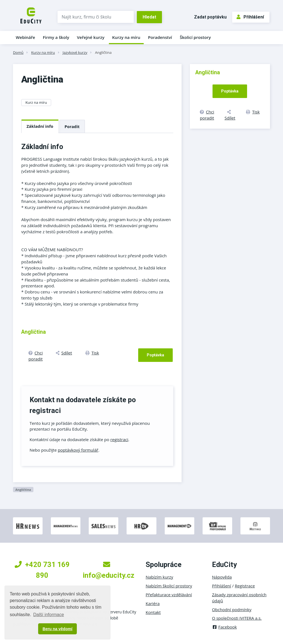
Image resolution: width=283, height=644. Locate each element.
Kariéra (153, 603)
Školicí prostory (195, 37)
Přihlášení (250, 17)
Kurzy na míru (126, 37)
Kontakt (153, 612)
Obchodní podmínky (232, 609)
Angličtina (103, 52)
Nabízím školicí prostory (169, 586)
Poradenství (160, 37)
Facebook (224, 627)
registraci (119, 439)
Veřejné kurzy (91, 37)
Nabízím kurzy (159, 577)
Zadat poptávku (210, 17)
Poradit (72, 126)
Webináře (25, 37)
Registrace (245, 586)
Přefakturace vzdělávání (169, 595)
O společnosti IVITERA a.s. (237, 618)
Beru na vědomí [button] (57, 629)
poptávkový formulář (78, 450)
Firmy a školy (56, 37)
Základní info (40, 126)
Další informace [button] (49, 615)
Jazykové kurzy (75, 52)
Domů (18, 52)
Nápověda (222, 577)
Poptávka (155, 355)
